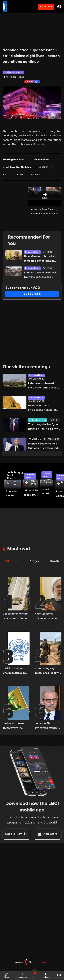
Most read (19, 549)
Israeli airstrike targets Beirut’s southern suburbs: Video (47, 492)
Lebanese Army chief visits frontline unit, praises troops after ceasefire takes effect (41, 275)
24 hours (12, 561)
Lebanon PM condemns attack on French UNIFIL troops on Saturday (48, 726)
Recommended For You (29, 240)
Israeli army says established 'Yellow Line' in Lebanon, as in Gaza (47, 671)
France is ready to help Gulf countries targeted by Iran (43, 446)
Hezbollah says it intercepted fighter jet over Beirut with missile (43, 408)
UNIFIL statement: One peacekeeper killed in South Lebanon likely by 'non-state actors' (14, 671)
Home (7, 976)
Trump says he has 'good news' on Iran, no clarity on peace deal (44, 427)
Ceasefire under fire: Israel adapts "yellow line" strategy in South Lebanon (16, 616)
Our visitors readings (26, 367)
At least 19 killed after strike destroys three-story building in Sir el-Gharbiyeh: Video (31, 493)
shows (47, 975)
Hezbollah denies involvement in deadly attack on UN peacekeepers (16, 726)
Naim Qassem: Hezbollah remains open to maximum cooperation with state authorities (41, 259)
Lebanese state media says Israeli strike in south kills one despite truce (44, 386)
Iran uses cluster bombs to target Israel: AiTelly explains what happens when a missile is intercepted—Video (13, 494)
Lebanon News (32, 252)
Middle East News (38, 420)
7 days (34, 561)
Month (54, 561)
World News (35, 439)
